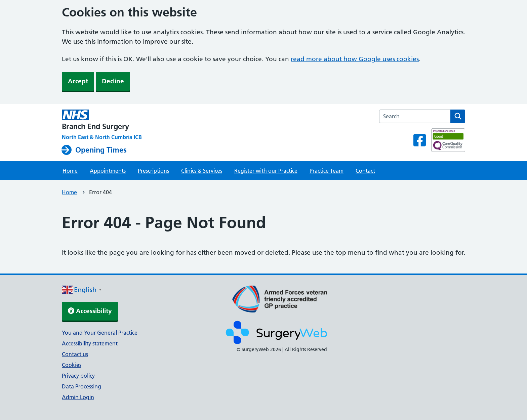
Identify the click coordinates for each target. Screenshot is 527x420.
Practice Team (327, 171)
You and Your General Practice (100, 333)
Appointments (108, 171)
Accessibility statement (90, 343)
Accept (78, 81)
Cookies (72, 365)
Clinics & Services (202, 171)
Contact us (75, 354)
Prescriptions (153, 171)
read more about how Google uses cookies (355, 59)
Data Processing (82, 386)
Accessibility (90, 311)
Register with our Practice (266, 171)
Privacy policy (78, 376)
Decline (113, 81)
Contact (365, 171)
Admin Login (78, 397)
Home (70, 171)
